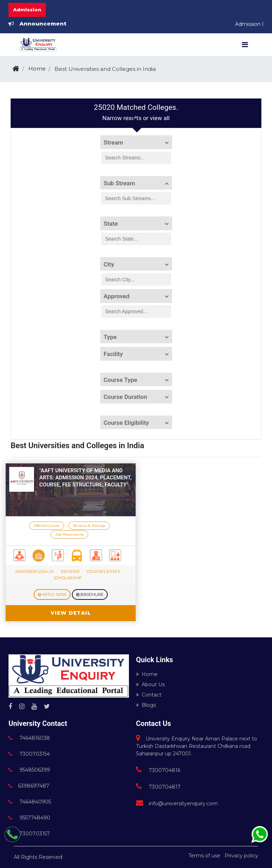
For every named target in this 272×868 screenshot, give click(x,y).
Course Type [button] (121, 380)
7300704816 (158, 770)
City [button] (109, 264)
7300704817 (158, 787)
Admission (27, 10)
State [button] (111, 224)
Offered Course (47, 526)
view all (160, 118)
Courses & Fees (103, 571)
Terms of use (204, 856)
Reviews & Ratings (89, 526)
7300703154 (29, 754)
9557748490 (29, 818)
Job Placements (69, 534)
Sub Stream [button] (120, 183)
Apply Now (52, 594)
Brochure (90, 594)
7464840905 (30, 802)
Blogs (146, 705)
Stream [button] (114, 142)
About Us (150, 684)
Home (37, 69)
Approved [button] (117, 296)
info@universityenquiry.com (177, 804)
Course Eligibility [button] (126, 423)
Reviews (70, 571)
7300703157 (29, 834)
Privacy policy (241, 856)
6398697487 (29, 786)
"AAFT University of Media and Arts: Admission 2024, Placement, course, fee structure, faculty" (85, 478)
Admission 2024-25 (34, 571)
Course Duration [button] (126, 397)
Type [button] (110, 337)
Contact (149, 695)
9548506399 (29, 770)
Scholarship (68, 578)
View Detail (71, 613)
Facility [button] (113, 354)
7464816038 (29, 738)
